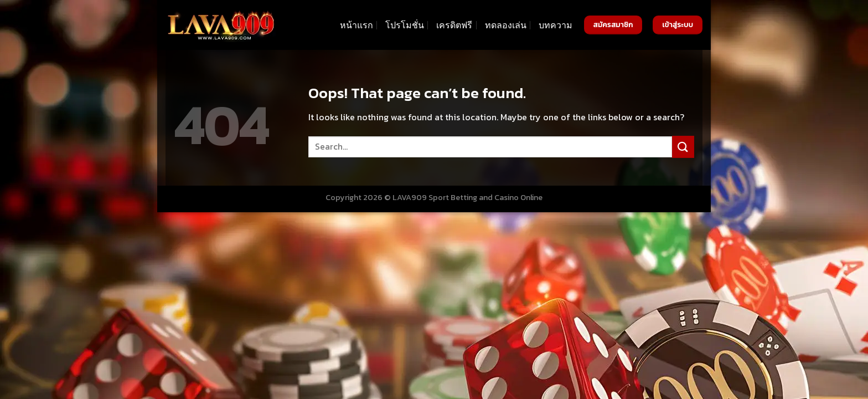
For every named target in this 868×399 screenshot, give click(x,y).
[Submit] (683, 147)
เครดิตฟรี (454, 25)
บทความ (556, 25)
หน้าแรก (356, 25)
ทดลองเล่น (506, 25)
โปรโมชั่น (405, 25)
